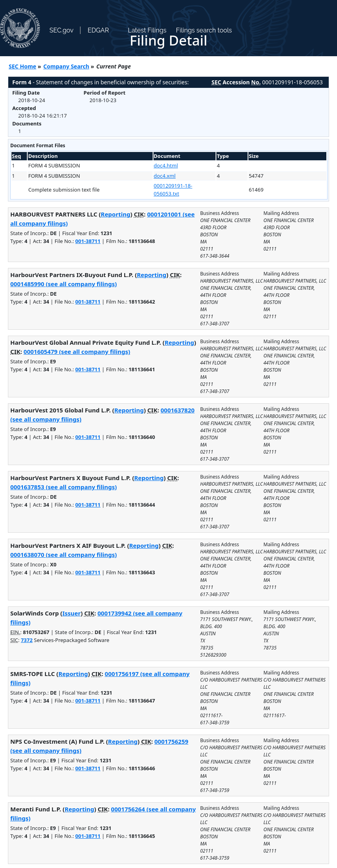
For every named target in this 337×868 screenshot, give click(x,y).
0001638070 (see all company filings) (63, 555)
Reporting (116, 214)
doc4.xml (165, 176)
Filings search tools (204, 30)
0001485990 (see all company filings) (63, 284)
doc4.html (166, 165)
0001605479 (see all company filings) (77, 351)
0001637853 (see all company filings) (63, 487)
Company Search (66, 66)
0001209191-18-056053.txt (173, 190)
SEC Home (23, 66)
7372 (27, 640)
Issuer (72, 613)
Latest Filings (147, 30)
